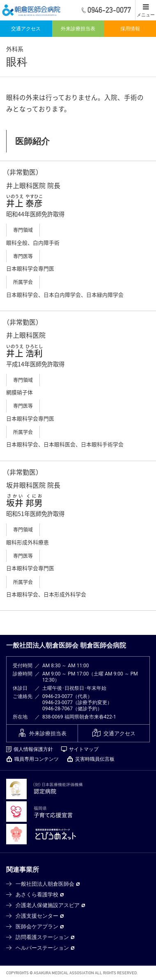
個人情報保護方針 (33, 749)
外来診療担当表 (78, 29)
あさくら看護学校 (37, 895)
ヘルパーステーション (42, 948)
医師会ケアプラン (37, 927)
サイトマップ (84, 749)
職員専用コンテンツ (37, 759)
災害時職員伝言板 (95, 759)
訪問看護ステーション (42, 937)
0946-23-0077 (57, 696)
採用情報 (130, 29)
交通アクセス (26, 29)
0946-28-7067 (57, 709)
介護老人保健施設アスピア (48, 905)
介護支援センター (37, 916)
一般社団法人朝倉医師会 (45, 884)
